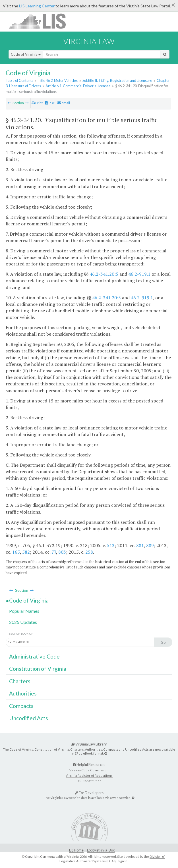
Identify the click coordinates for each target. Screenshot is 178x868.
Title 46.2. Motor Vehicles (58, 80)
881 (140, 545)
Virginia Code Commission (89, 770)
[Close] (173, 5)
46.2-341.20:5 (104, 274)
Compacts (21, 706)
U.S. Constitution (89, 781)
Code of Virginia (26, 54)
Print (37, 103)
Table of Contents (19, 80)
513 (111, 545)
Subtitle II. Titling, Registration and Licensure (117, 80)
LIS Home (76, 850)
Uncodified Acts (29, 718)
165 (16, 552)
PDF (50, 103)
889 (150, 545)
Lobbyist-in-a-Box (101, 850)
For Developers (89, 793)
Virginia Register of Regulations (89, 775)
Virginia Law (89, 41)
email (64, 103)
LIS (41, 21)
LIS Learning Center (37, 6)
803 (62, 552)
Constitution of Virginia (38, 669)
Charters (20, 681)
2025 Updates (23, 622)
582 (26, 552)
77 (54, 552)
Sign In (123, 861)
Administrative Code (34, 656)
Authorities (23, 693)
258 (89, 552)
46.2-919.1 (139, 274)
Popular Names (24, 611)
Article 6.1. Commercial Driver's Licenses (78, 86)
